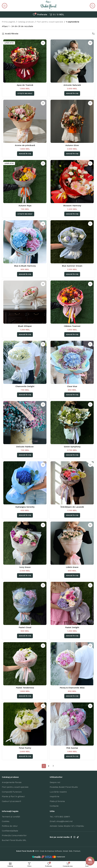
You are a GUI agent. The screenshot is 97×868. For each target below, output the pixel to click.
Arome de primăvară (25, 145)
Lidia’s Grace (72, 567)
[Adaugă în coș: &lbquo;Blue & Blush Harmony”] (25, 274)
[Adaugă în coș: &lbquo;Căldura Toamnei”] (72, 334)
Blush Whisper (25, 326)
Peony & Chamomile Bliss (72, 688)
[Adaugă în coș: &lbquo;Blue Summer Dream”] (72, 274)
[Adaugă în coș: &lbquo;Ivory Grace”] (25, 576)
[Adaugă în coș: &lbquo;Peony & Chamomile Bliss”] (72, 696)
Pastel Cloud (25, 627)
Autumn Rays (25, 206)
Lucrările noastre (58, 792)
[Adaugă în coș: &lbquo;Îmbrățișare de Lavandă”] (72, 515)
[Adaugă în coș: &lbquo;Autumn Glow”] (72, 154)
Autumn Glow (72, 145)
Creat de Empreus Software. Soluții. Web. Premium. (60, 851)
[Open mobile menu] (5, 6)
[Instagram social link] (74, 837)
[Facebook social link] (71, 837)
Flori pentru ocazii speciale (50, 22)
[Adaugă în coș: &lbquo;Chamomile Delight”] (25, 395)
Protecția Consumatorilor (14, 835)
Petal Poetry (25, 748)
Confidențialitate (10, 831)
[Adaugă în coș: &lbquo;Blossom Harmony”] (72, 214)
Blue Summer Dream (72, 266)
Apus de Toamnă (25, 85)
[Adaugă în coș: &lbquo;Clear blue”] (72, 395)
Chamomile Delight (25, 386)
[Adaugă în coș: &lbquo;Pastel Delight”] (72, 636)
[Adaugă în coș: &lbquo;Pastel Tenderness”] (25, 696)
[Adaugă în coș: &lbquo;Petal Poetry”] (25, 756)
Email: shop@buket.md (61, 821)
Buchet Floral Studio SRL (14, 840)
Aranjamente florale (12, 782)
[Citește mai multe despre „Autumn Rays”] (25, 214)
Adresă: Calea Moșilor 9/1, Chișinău (67, 826)
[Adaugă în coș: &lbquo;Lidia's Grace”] (72, 576)
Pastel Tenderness (25, 688)
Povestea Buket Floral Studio (64, 787)
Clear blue (72, 386)
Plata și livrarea (57, 801)
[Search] (92, 6)
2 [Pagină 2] (49, 766)
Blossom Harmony (72, 206)
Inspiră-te (54, 796)
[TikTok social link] (78, 837)
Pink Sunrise (72, 748)
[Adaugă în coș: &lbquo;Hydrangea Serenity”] (25, 515)
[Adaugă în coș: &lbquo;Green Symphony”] (72, 455)
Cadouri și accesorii (11, 801)
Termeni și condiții (11, 817)
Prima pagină (8, 22)
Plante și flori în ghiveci (13, 796)
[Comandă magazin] (93, 34)
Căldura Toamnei (72, 326)
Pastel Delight (72, 627)
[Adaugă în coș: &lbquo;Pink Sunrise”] (72, 756)
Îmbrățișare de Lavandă (72, 507)
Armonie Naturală (72, 85)
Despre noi (55, 782)
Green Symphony (72, 447)
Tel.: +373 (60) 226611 (60, 817)
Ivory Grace (25, 567)
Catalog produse (26, 22)
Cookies (6, 821)
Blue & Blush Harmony (25, 266)
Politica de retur (10, 826)
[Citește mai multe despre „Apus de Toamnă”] (25, 93)
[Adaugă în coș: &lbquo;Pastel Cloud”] (25, 636)
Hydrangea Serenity (25, 507)
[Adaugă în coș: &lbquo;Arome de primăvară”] (25, 154)
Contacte (54, 806)
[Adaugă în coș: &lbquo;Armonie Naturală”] (72, 93)
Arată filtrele (12, 34)
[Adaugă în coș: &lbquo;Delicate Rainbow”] (25, 455)
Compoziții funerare (12, 792)
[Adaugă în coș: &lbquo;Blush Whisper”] (25, 334)
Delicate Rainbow (25, 447)
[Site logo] (48, 5)
